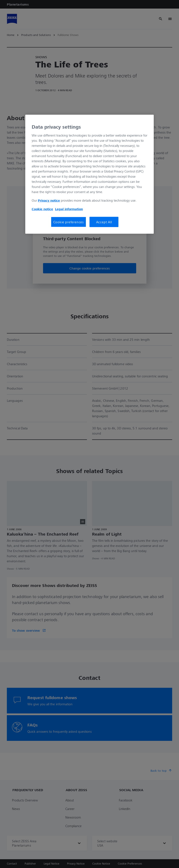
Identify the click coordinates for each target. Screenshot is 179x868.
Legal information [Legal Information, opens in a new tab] (69, 209)
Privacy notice (49, 200)
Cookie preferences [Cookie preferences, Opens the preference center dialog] (69, 222)
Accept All (104, 222)
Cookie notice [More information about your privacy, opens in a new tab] (42, 209)
